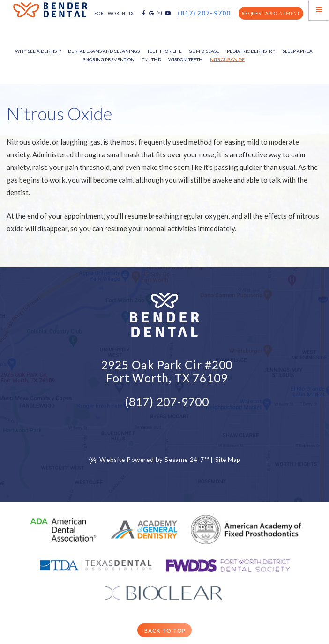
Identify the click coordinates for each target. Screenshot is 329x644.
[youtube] (168, 13)
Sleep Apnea (298, 51)
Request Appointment (271, 13)
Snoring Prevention (109, 59)
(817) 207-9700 (204, 14)
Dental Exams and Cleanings (104, 51)
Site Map (228, 460)
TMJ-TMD (152, 59)
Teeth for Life (164, 51)
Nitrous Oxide (227, 59)
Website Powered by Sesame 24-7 (149, 460)
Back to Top (165, 631)
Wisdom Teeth (185, 59)
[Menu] (319, 10)
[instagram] (159, 13)
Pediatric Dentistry (251, 51)
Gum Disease (204, 51)
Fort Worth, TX (114, 13)
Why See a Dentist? (38, 51)
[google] (151, 13)
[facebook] (144, 13)
